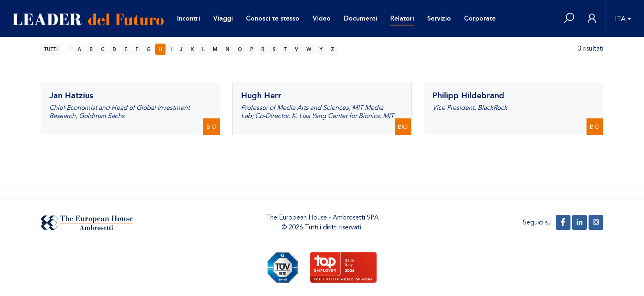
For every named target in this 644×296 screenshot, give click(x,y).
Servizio (439, 18)
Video (322, 18)
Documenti (360, 18)
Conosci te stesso (273, 18)
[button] (569, 19)
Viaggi (223, 18)
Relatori (402, 18)
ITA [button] (620, 19)
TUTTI (51, 49)
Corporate (480, 18)
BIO (212, 127)
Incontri (189, 18)
